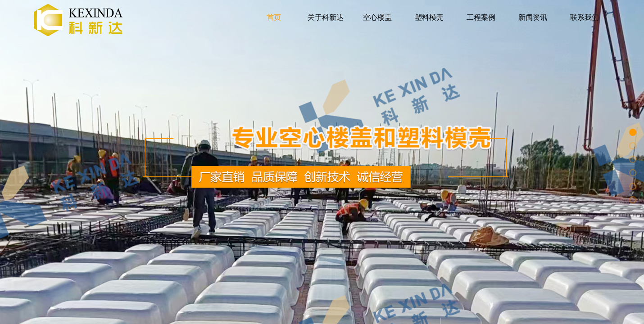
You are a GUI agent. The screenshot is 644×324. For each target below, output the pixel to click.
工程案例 (481, 17)
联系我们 (585, 17)
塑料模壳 (429, 17)
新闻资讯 (533, 17)
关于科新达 (326, 17)
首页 (274, 17)
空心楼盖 (377, 17)
